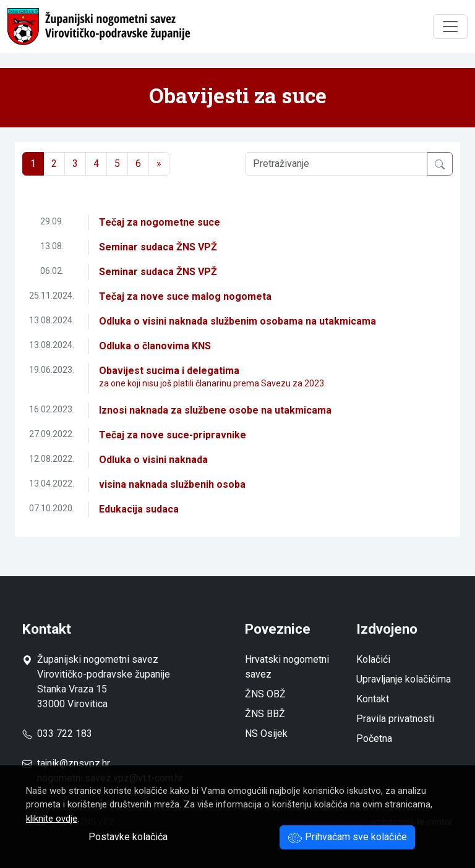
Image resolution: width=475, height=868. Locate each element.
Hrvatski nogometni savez (287, 667)
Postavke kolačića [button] (128, 837)
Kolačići (373, 659)
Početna (374, 738)
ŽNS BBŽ (265, 714)
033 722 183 (57, 734)
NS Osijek (266, 734)
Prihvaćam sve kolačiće (347, 837)
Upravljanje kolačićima (404, 679)
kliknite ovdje (52, 819)
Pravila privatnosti (395, 719)
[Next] (159, 164)
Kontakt (373, 699)
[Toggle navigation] (450, 27)
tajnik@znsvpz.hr (74, 763)
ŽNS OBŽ (265, 694)
